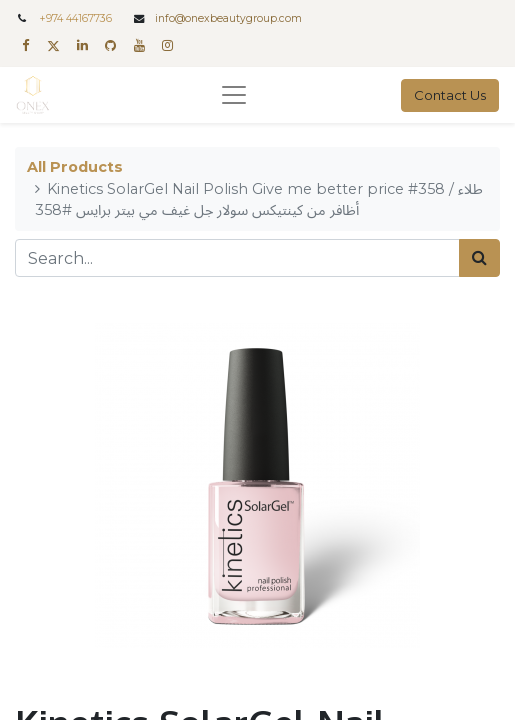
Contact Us (450, 95)
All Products (75, 167)
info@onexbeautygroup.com (228, 18)
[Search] (479, 258)
